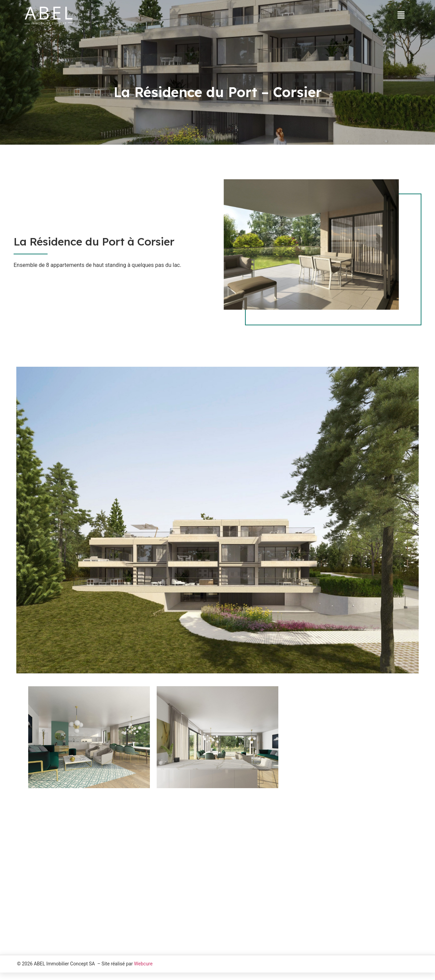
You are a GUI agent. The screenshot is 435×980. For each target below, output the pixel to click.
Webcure (143, 968)
